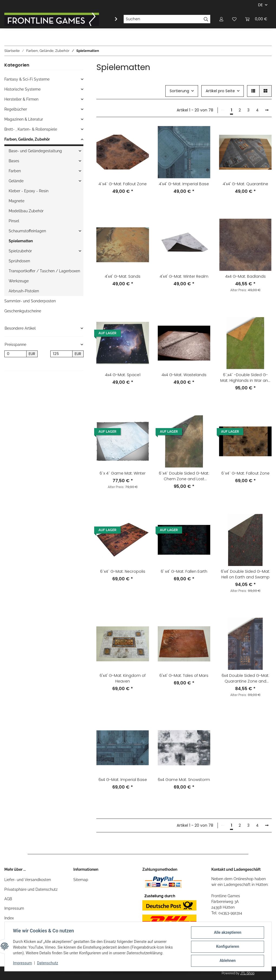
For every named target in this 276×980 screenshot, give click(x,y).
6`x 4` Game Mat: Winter (123, 473)
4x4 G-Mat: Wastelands (184, 375)
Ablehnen (227, 961)
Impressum (14, 908)
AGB (8, 899)
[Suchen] (163, 19)
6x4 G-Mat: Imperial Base (123, 780)
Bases (14, 161)
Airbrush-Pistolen (24, 291)
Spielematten (21, 241)
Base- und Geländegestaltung (35, 151)
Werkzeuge (19, 281)
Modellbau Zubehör (26, 211)
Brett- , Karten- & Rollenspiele (31, 129)
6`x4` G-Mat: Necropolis (123, 571)
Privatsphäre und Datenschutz (31, 889)
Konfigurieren (227, 947)
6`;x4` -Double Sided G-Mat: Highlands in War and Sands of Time (245, 378)
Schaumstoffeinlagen (27, 231)
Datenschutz (48, 963)
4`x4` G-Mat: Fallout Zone (123, 184)
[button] (221, 19)
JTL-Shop (247, 973)
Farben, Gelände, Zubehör (27, 139)
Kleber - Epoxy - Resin (29, 191)
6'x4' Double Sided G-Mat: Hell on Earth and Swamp (245, 574)
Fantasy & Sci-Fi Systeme (27, 79)
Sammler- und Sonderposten (30, 301)
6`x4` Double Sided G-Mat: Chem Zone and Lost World (184, 476)
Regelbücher (16, 109)
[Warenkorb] (256, 19)
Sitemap (81, 880)
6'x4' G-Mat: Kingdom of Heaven (123, 678)
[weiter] (267, 110)
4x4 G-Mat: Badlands (245, 276)
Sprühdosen (19, 261)
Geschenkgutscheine (23, 311)
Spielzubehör (20, 251)
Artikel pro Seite (220, 91)
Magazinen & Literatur (24, 119)
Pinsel (14, 221)
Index (9, 918)
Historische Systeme (22, 89)
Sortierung (179, 91)
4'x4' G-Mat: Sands (123, 276)
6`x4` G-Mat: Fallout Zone (245, 473)
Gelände (16, 181)
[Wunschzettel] (234, 19)
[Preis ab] (15, 354)
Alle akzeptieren (227, 933)
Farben (15, 171)
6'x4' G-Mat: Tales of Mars (184, 676)
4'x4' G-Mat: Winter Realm (184, 276)
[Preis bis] (61, 354)
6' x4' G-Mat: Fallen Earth (184, 571)
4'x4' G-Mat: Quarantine (245, 184)
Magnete (17, 201)
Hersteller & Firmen (21, 99)
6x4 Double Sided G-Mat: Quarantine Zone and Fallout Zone (245, 678)
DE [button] (260, 5)
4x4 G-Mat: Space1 (123, 375)
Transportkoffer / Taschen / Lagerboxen (44, 271)
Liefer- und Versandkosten (28, 880)
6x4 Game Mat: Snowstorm (184, 780)
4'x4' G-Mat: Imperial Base (184, 184)
